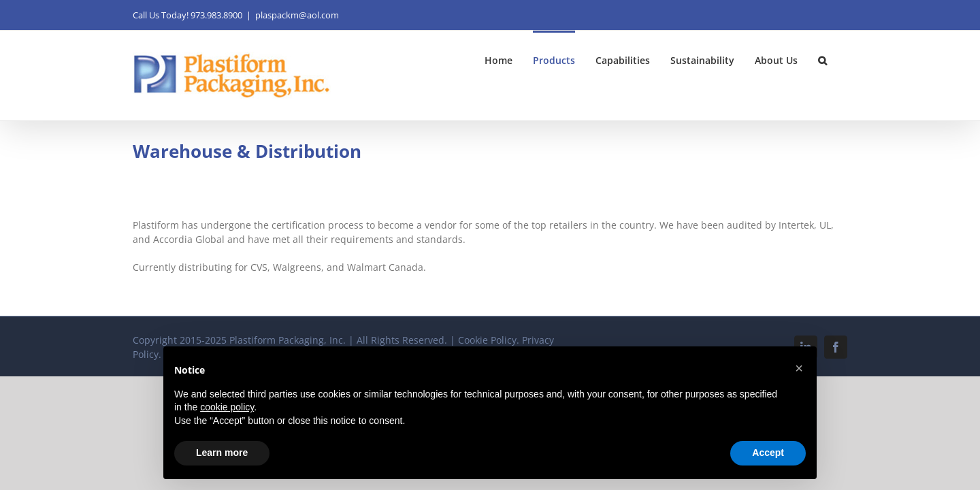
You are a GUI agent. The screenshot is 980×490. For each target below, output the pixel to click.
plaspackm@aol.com (297, 15)
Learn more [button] (222, 453)
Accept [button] (768, 453)
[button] (843, 59)
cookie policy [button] (227, 407)
